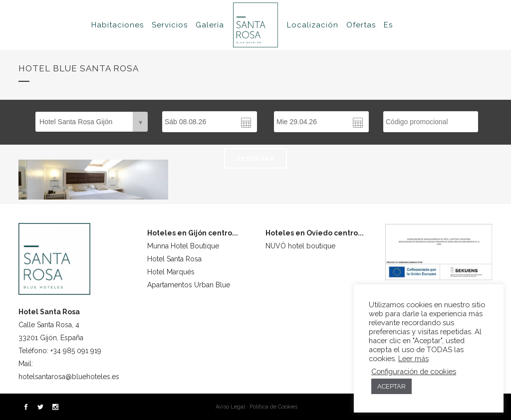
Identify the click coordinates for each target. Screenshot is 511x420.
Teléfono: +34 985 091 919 (60, 351)
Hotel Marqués (171, 272)
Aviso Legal (230, 407)
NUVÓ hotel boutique (300, 246)
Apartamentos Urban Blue (189, 285)
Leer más (413, 358)
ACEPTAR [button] (391, 386)
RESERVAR (255, 159)
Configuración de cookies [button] (414, 371)
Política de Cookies (273, 407)
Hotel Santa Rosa (174, 259)
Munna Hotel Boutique (183, 246)
